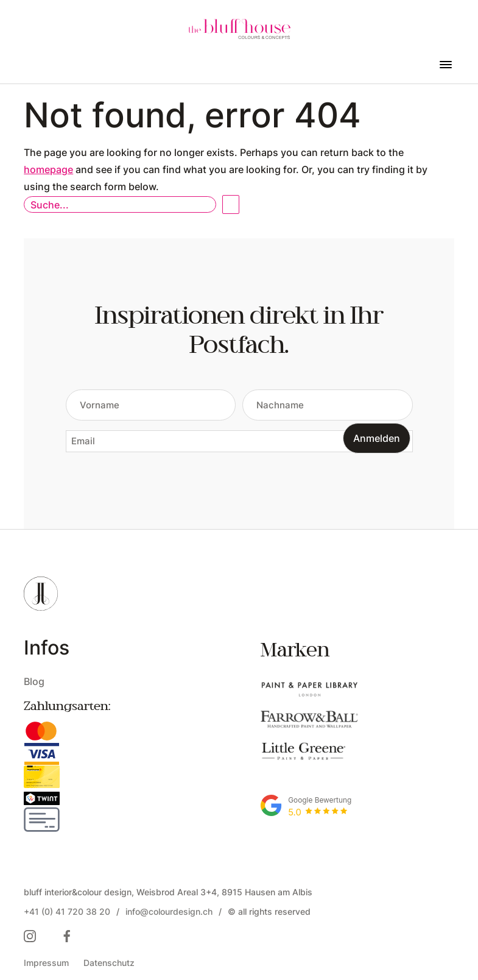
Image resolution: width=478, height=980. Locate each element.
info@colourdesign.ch (169, 911)
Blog (34, 681)
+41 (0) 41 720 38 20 (67, 911)
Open (231, 204)
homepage (48, 169)
